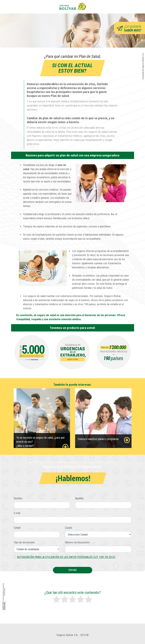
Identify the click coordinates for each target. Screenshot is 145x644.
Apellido (79, 498)
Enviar (72, 570)
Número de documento (77, 542)
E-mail (17, 513)
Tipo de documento (24, 542)
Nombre (18, 498)
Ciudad (68, 528)
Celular (17, 528)
